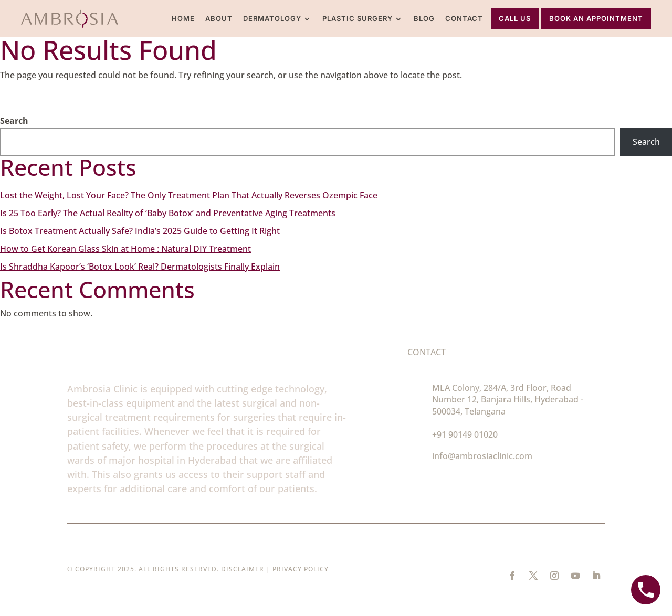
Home (183, 18)
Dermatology (272, 18)
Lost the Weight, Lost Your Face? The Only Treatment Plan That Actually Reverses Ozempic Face (189, 195)
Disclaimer (243, 569)
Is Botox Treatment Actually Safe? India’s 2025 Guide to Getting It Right (140, 231)
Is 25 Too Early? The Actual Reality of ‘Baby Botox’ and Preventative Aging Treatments (168, 213)
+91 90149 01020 (465, 434)
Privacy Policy (301, 569)
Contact (464, 18)
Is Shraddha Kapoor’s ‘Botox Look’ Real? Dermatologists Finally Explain (140, 267)
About (219, 18)
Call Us (515, 18)
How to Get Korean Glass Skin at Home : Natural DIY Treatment (125, 249)
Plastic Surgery (358, 18)
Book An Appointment (596, 18)
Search (14, 121)
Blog (424, 18)
